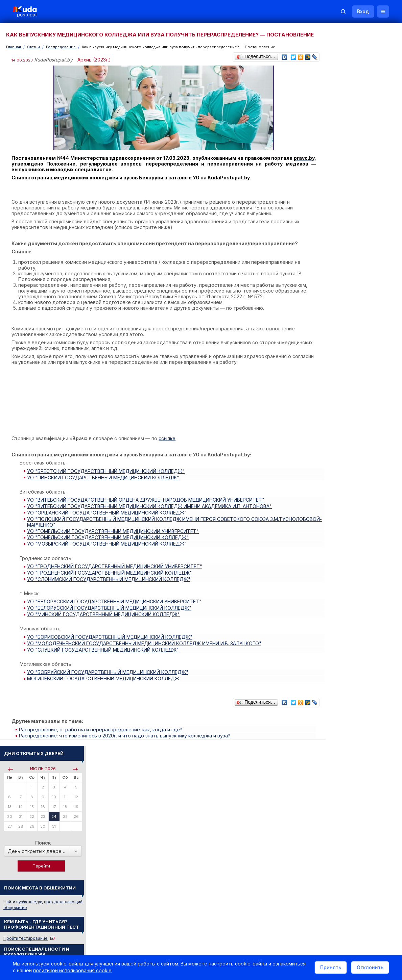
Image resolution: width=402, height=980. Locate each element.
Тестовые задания (338, 476)
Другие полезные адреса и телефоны (358, 761)
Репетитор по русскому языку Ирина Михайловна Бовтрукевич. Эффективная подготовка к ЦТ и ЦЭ (357, 852)
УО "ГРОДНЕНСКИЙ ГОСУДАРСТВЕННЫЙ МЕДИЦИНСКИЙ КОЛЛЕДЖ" (111, 578)
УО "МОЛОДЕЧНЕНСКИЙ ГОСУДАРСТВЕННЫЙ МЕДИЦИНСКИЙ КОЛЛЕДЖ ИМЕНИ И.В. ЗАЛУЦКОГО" (146, 645)
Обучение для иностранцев (351, 889)
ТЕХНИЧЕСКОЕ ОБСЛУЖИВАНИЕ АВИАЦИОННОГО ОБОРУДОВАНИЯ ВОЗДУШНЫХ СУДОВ (356, 558)
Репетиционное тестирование (350, 465)
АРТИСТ (328, 603)
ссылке (168, 450)
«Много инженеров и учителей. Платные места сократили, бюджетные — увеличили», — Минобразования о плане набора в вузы (355, 398)
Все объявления (336, 810)
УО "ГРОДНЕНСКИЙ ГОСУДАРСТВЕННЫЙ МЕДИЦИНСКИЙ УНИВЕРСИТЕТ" (116, 572)
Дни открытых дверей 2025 (360, 675)
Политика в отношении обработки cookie (63, 945)
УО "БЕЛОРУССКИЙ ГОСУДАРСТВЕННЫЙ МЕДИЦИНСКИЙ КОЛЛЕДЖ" (111, 611)
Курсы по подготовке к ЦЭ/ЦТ (350, 284)
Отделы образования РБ (345, 734)
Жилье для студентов (353, 685)
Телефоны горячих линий (346, 725)
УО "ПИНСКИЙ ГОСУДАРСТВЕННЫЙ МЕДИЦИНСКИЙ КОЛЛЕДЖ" (104, 488)
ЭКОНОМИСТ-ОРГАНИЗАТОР (350, 612)
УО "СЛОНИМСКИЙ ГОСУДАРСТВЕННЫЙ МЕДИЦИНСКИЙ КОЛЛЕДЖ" (110, 584)
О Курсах (329, 513)
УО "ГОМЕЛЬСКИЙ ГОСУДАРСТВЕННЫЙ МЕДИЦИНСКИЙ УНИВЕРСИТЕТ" (114, 539)
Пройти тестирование (342, 224)
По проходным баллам (350, 257)
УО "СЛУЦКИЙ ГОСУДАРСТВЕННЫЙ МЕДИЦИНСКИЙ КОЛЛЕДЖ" (104, 650)
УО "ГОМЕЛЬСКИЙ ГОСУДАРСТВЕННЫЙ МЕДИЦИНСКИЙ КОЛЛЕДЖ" (109, 544)
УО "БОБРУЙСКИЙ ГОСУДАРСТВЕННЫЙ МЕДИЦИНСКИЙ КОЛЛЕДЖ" (109, 672)
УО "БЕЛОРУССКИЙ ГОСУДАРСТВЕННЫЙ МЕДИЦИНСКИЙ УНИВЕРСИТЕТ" (116, 606)
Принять (330, 968)
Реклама (259, 889)
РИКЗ (325, 743)
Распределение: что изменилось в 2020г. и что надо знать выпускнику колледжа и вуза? (126, 734)
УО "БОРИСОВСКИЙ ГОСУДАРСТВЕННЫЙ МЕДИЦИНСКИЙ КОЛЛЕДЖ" (111, 639)
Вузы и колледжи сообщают (361, 666)
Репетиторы (332, 792)
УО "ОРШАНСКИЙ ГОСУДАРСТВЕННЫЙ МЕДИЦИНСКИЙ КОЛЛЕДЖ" (108, 521)
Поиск (359, 128)
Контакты (292, 889)
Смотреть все (333, 694)
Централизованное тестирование (353, 470)
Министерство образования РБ (351, 752)
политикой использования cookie (108, 971)
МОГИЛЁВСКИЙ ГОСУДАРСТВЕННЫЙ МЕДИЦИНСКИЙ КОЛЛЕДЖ (104, 678)
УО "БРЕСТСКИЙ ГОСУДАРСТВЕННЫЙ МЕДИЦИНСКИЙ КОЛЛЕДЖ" (107, 482)
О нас (232, 889)
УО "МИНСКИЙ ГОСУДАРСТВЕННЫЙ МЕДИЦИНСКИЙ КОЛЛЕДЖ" (105, 617)
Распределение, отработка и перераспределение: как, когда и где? (102, 728)
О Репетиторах (335, 507)
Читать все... (332, 356)
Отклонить (369, 968)
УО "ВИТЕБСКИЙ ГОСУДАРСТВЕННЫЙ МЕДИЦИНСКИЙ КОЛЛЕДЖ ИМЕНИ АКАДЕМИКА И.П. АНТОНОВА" (151, 516)
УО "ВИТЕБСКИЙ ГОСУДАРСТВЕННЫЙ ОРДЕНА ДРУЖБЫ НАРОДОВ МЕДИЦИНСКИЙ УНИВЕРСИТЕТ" (147, 510)
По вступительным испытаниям (358, 251)
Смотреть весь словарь (343, 621)
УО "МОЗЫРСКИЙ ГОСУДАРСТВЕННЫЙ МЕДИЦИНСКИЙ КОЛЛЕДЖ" (108, 550)
